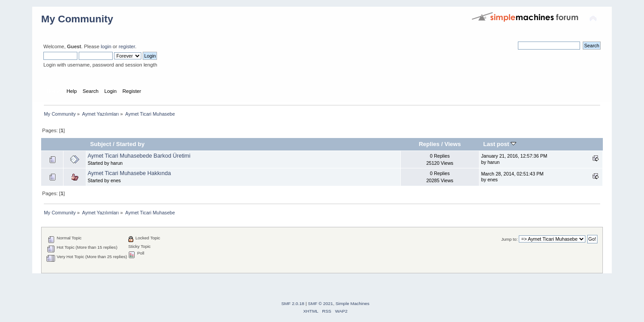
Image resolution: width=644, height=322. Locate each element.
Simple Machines (352, 303)
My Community (77, 19)
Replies (429, 144)
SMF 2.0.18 (293, 303)
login (106, 46)
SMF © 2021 (321, 303)
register (127, 46)
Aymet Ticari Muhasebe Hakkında (129, 173)
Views (453, 144)
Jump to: (510, 239)
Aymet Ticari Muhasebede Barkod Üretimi (139, 156)
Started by (131, 144)
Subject (101, 144)
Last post (500, 144)
